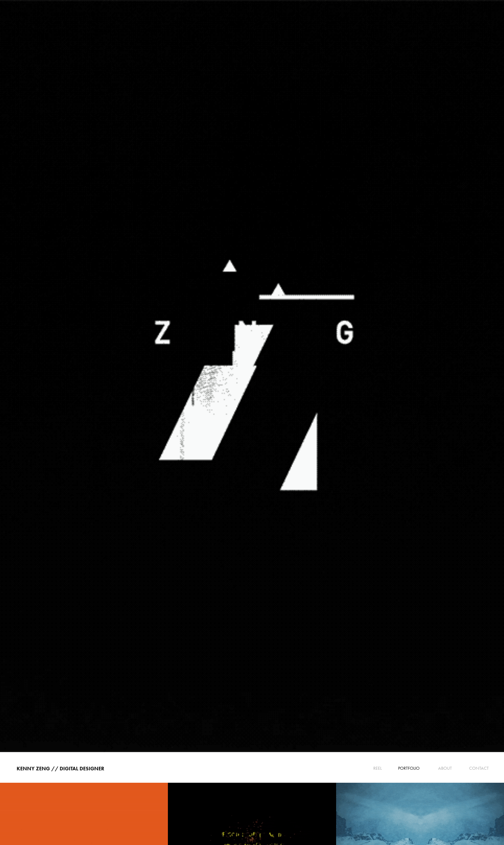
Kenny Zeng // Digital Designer (60, 769)
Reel (378, 768)
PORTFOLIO (409, 768)
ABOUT (445, 768)
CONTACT (479, 768)
